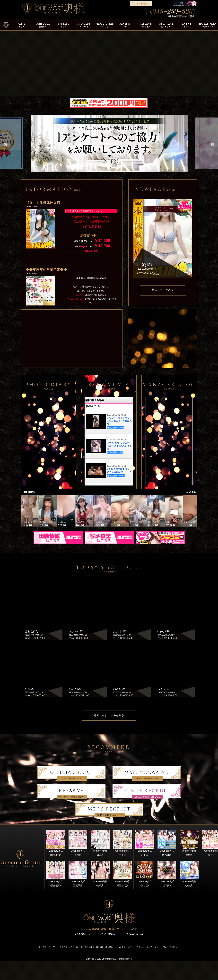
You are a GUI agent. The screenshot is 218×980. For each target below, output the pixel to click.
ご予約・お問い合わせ (147, 947)
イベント (120, 947)
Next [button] (212, 144)
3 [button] (163, 281)
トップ (42, 947)
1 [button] (153, 281)
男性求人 (173, 947)
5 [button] (173, 281)
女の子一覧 (73, 947)
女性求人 (163, 947)
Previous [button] (5, 144)
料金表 (63, 947)
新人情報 (109, 947)
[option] (109, 143)
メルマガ (130, 947)
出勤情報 (99, 947)
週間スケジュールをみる (109, 715)
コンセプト (52, 947)
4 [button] (168, 281)
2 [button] (158, 281)
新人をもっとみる (163, 290)
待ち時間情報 (87, 947)
